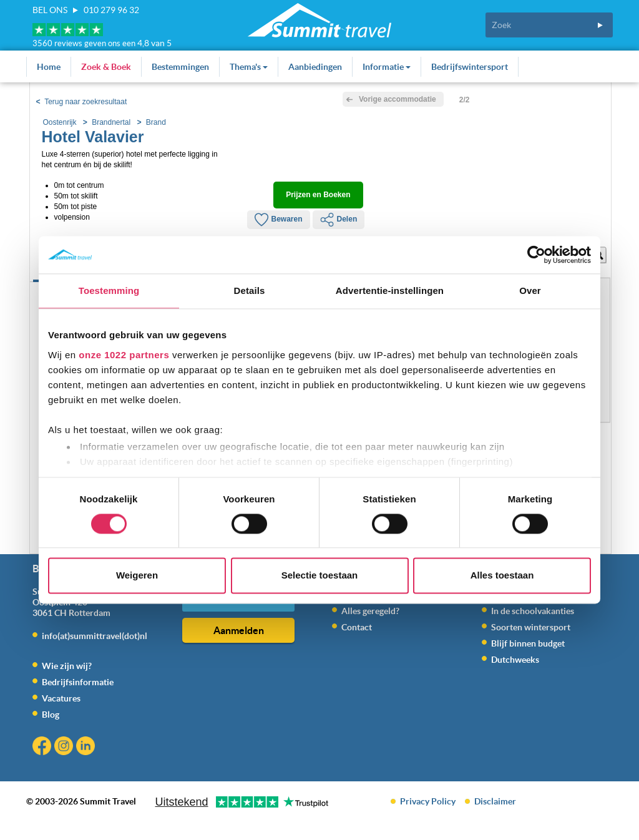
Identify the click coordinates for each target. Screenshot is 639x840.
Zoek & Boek (106, 67)
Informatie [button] (387, 67)
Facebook (43, 747)
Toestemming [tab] (109, 291)
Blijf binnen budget (528, 643)
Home (49, 67)
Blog (51, 715)
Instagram (65, 747)
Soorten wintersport (531, 627)
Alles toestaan (502, 576)
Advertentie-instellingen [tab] (390, 291)
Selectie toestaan (320, 576)
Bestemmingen (180, 67)
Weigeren (137, 576)
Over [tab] (530, 291)
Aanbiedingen (315, 67)
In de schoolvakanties (533, 611)
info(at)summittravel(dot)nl (95, 636)
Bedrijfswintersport (470, 67)
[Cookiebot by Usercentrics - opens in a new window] (536, 255)
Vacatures (61, 698)
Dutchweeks (515, 660)
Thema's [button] (249, 67)
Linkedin (87, 747)
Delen (339, 220)
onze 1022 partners (124, 355)
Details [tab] (250, 291)
